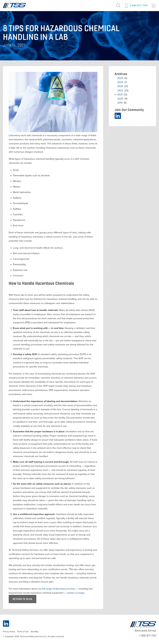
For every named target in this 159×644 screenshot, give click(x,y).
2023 (120, 86)
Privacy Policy (9, 632)
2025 (120, 78)
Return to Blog (22, 599)
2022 (120, 90)
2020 (120, 99)
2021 (120, 95)
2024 (120, 82)
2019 (120, 103)
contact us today (75, 593)
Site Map (34, 632)
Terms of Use (23, 632)
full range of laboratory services (59, 589)
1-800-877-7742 (139, 5)
